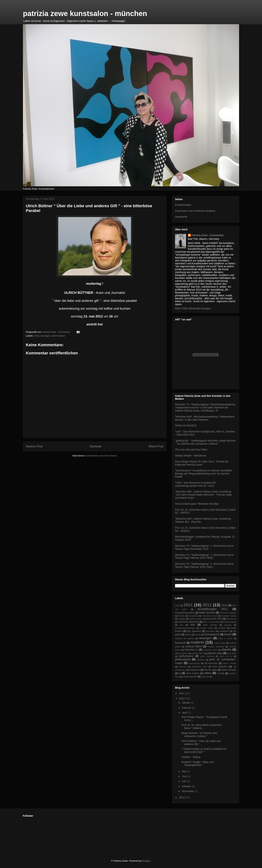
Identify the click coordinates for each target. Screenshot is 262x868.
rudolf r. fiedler (229, 663)
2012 (37, 336)
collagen (182, 619)
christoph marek (229, 616)
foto (193, 625)
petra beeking (207, 656)
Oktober (187, 786)
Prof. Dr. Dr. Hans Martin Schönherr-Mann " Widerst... (202, 727)
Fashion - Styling (191, 757)
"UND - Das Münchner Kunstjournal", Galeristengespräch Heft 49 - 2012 (196, 484)
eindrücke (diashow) (188, 622)
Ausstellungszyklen (185, 613)
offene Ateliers (181, 653)
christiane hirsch (210, 616)
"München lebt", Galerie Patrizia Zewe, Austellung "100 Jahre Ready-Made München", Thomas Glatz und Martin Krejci (203, 495)
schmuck (183, 667)
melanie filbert (193, 646)
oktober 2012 (198, 653)
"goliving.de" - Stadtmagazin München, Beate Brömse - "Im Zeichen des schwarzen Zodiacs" (205, 442)
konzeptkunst (212, 634)
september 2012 (200, 667)
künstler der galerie (184, 638)
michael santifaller (216, 647)
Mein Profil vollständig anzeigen (193, 308)
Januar (186, 703)
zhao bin (205, 677)
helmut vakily (207, 628)
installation (224, 631)
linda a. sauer (225, 638)
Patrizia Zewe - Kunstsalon (208, 235)
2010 (177, 605)
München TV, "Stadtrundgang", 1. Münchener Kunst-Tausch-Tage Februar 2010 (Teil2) (205, 556)
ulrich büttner (58, 336)
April (185, 713)
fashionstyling (230, 622)
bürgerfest (193, 616)
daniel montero (196, 619)
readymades (194, 663)
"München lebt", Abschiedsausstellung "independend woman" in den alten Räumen (205, 418)
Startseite (96, 446)
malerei (197, 642)
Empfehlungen (183, 205)
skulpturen (194, 670)
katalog (188, 635)
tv (180, 673)
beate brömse (207, 613)
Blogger (146, 861)
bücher (181, 616)
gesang (228, 625)
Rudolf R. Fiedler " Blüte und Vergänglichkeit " (198, 764)
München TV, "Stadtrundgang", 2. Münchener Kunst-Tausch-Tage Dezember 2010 (205, 547)
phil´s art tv (226, 656)
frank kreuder (210, 625)
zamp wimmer (190, 677)
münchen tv (191, 650)
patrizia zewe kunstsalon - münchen (85, 13)
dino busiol (231, 619)
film (181, 625)
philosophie (183, 659)
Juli (184, 781)
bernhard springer (228, 613)
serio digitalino (220, 667)
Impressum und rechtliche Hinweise (195, 211)
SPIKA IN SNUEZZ (186, 426)
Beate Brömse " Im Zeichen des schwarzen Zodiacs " (199, 735)
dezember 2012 (215, 619)
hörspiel (222, 628)
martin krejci (220, 643)
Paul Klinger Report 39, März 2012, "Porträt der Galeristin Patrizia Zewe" (202, 463)
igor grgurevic (194, 631)
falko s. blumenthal (211, 622)
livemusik (180, 643)
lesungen (46, 336)
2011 (188, 605)
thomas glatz (211, 670)
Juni (185, 776)
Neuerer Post (34, 446)
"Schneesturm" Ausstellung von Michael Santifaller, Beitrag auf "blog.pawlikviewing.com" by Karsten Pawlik (204, 474)
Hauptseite (181, 217)
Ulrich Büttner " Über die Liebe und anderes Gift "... (201, 743)
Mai (184, 771)
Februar (187, 708)
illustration (211, 631)
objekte (226, 650)
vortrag (221, 673)
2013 (224, 605)
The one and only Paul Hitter (191, 450)
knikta (198, 635)
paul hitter (232, 653)
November (188, 791)
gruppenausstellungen (185, 628)
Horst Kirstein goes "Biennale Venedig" (197, 504)
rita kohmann (211, 663)
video (208, 673)
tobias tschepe (229, 670)
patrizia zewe (215, 653)
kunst (228, 634)
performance (186, 656)
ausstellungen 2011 (213, 609)
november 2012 (210, 650)
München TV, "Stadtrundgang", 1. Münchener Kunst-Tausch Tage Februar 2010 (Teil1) (205, 565)
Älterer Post (156, 446)
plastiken (201, 660)
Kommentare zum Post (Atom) (101, 456)
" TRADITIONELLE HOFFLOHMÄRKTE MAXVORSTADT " (204, 751)
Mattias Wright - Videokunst (191, 456)
